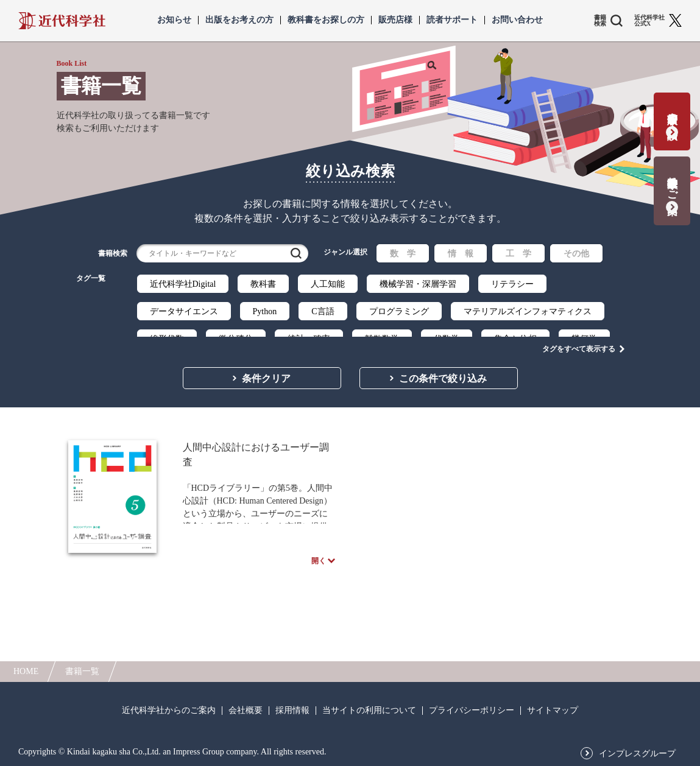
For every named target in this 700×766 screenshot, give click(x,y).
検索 (296, 253)
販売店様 (395, 20)
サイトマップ (553, 711)
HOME (26, 671)
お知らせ (174, 20)
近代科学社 (62, 21)
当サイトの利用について (369, 711)
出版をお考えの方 (239, 20)
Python (265, 311)
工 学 (518, 254)
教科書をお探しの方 (326, 20)
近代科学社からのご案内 (169, 711)
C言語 (323, 311)
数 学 (403, 254)
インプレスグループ (637, 754)
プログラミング (399, 311)
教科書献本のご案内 (672, 183)
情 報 (461, 254)
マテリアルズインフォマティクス (528, 311)
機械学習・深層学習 (418, 284)
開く (319, 567)
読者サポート (452, 20)
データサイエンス (184, 311)
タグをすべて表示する (579, 336)
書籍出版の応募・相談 (672, 114)
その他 (576, 254)
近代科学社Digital (183, 284)
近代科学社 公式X (649, 21)
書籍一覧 (82, 671)
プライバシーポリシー (472, 711)
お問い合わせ (517, 20)
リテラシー (512, 284)
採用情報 (292, 711)
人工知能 (328, 284)
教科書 (263, 284)
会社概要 (246, 711)
